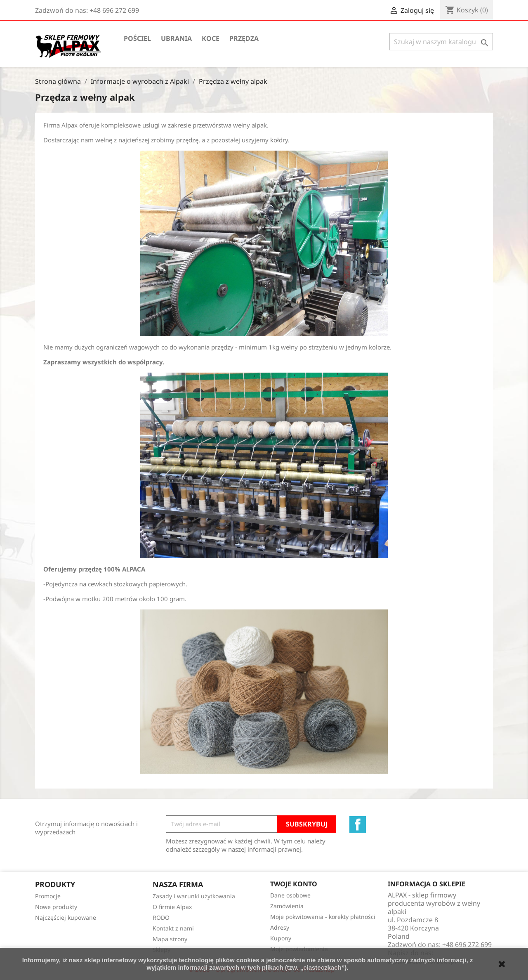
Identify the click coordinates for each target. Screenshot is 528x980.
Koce (211, 38)
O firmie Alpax (172, 907)
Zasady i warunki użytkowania (194, 896)
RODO (161, 917)
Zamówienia (287, 906)
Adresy (280, 927)
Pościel (137, 38)
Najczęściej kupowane (66, 917)
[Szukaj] (441, 42)
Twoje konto (294, 884)
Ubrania (176, 38)
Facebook (358, 824)
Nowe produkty (56, 907)
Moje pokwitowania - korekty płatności (323, 917)
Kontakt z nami (173, 928)
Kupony (281, 938)
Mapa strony (170, 939)
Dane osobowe (290, 895)
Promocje (48, 896)
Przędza (244, 38)
